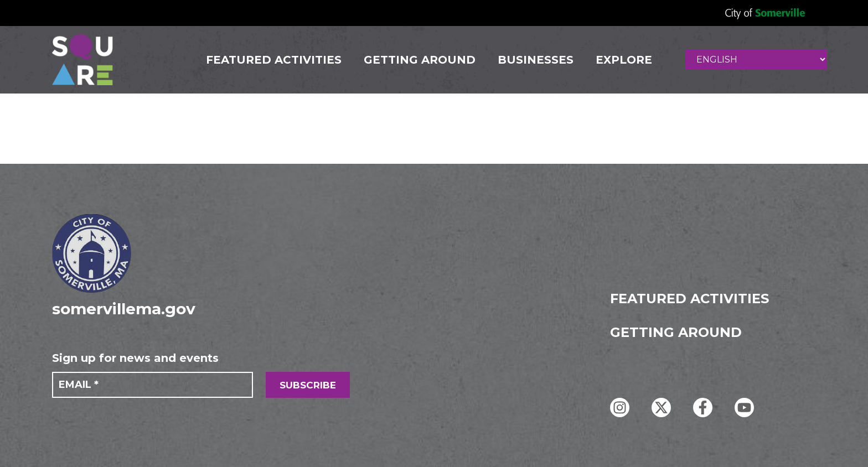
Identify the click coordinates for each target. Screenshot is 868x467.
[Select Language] (756, 59)
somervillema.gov (124, 309)
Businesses (536, 60)
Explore (624, 60)
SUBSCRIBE (308, 385)
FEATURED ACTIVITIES (274, 60)
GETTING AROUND (420, 60)
